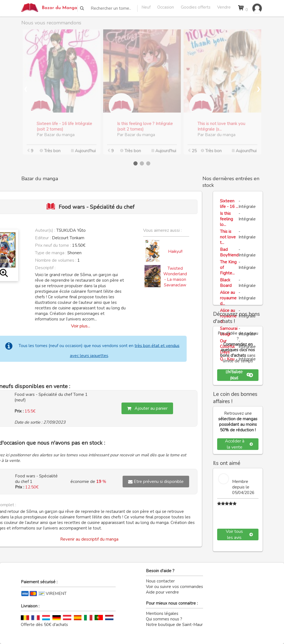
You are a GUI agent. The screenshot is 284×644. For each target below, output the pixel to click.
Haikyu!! (175, 251)
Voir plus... (81, 326)
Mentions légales (162, 614)
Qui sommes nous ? (164, 619)
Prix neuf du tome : (54, 245)
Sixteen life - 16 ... (229, 204)
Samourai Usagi (229, 331)
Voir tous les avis (239, 534)
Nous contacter (160, 581)
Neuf (146, 7)
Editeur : (43, 238)
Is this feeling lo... (226, 219)
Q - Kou (227, 359)
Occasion (166, 7)
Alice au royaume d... (228, 298)
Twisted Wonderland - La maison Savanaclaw (175, 277)
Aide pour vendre (162, 592)
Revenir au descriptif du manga (89, 539)
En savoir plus (239, 375)
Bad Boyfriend (229, 252)
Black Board (226, 283)
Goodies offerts (196, 7)
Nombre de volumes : (56, 260)
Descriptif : (45, 268)
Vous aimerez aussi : (162, 230)
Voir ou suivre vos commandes (174, 587)
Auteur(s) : (45, 230)
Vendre (224, 7)
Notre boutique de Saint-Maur (174, 625)
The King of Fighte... (228, 268)
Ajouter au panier (147, 408)
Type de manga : (51, 253)
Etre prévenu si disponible (156, 482)
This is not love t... (228, 237)
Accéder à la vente (239, 444)
